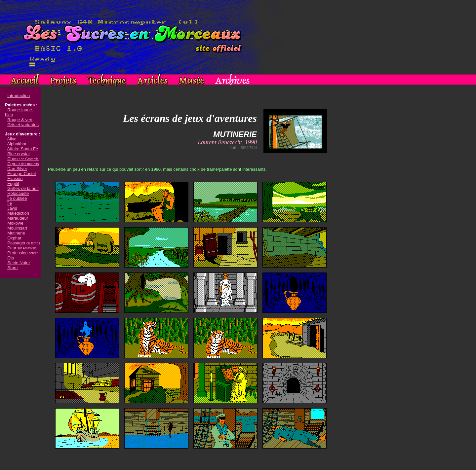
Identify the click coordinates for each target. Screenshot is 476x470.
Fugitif (13, 183)
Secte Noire (19, 263)
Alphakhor (17, 144)
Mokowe (15, 223)
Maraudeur (18, 218)
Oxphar (14, 238)
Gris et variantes (23, 125)
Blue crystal (18, 154)
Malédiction (18, 213)
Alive (12, 139)
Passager (24, 243)
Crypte (23, 164)
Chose (23, 159)
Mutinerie (16, 233)
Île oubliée (17, 198)
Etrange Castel (21, 174)
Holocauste (18, 193)
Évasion (15, 179)
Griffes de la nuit (23, 188)
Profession (22, 253)
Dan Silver (17, 169)
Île (10, 203)
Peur (22, 248)
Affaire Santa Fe (23, 149)
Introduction (19, 96)
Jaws (12, 208)
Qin (11, 258)
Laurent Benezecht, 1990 (227, 142)
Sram (12, 268)
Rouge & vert (20, 120)
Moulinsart (17, 228)
